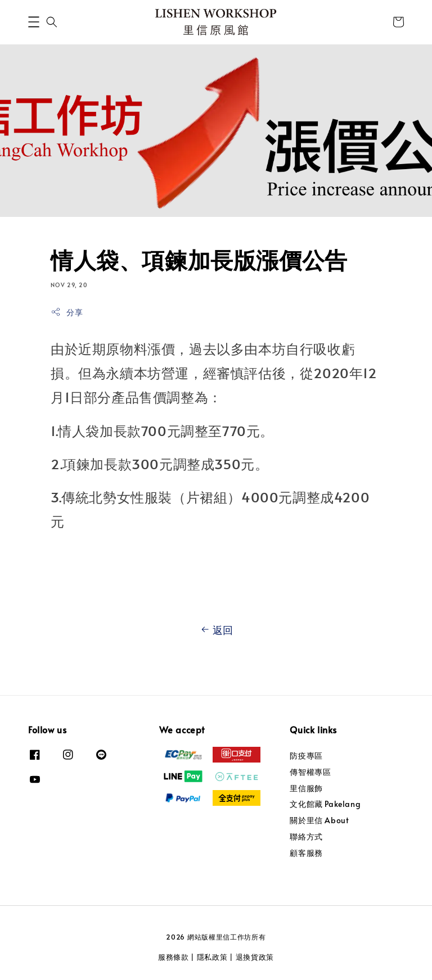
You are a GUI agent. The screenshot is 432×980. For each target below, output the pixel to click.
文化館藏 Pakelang (325, 804)
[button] (34, 22)
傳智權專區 (310, 772)
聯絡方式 (306, 836)
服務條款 (174, 957)
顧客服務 (306, 853)
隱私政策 (212, 957)
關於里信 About (319, 820)
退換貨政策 (255, 957)
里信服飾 (306, 788)
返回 (216, 630)
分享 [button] (67, 312)
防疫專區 (306, 756)
